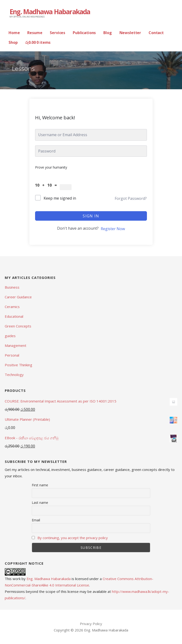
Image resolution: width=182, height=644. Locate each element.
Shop (13, 42)
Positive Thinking (18, 365)
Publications (84, 33)
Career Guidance (18, 297)
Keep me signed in (60, 198)
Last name (40, 503)
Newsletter (130, 33)
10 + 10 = (47, 185)
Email (36, 520)
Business (12, 287)
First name (40, 485)
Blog (107, 33)
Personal (12, 355)
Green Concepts (18, 326)
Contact (156, 33)
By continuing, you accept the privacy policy (73, 538)
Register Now (113, 229)
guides (10, 336)
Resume (35, 33)
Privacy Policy (91, 624)
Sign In (91, 216)
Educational (14, 316)
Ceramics (12, 307)
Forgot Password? (131, 198)
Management (16, 345)
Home (14, 33)
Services (57, 33)
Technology (14, 375)
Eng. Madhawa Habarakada (50, 12)
